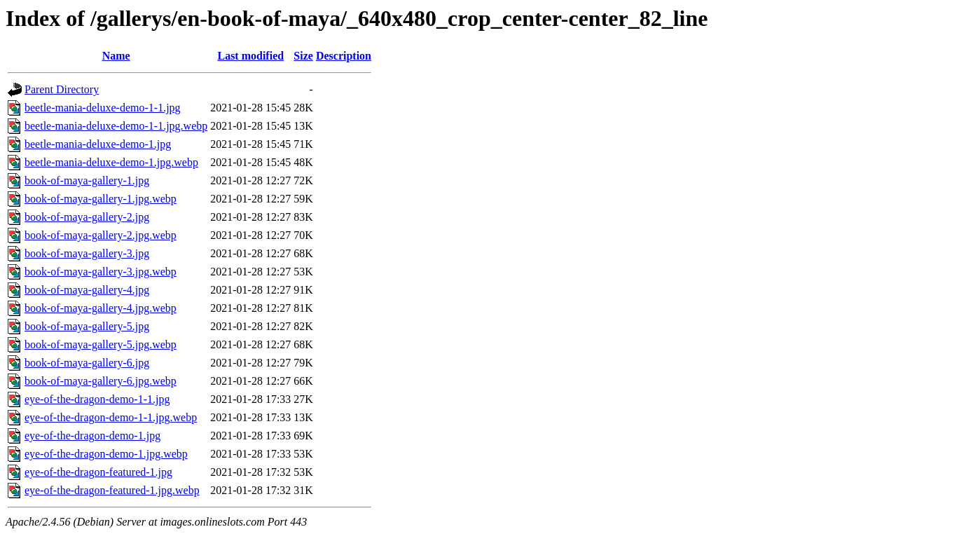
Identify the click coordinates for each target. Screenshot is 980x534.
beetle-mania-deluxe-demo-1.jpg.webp (111, 162)
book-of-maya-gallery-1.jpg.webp (101, 199)
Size (303, 56)
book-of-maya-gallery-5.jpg (87, 326)
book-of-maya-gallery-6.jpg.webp (101, 381)
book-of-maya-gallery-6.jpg (87, 363)
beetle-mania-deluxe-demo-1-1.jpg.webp (116, 126)
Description (344, 56)
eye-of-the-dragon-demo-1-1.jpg (97, 399)
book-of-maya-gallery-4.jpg (87, 290)
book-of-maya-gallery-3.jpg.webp (101, 272)
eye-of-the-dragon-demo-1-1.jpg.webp (111, 417)
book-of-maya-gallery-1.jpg (87, 180)
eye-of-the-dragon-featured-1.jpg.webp (112, 490)
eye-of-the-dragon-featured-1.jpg (98, 472)
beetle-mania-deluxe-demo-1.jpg (98, 144)
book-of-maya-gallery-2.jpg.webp (101, 235)
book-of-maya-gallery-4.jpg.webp (101, 308)
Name (116, 56)
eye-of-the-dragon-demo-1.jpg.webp (106, 454)
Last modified (250, 56)
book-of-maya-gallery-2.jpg (87, 217)
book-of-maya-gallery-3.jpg (87, 253)
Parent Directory (62, 89)
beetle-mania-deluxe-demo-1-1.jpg (103, 108)
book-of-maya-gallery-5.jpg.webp (101, 344)
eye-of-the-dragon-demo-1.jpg (92, 436)
